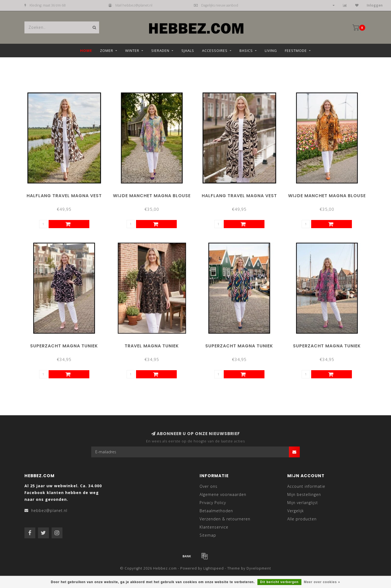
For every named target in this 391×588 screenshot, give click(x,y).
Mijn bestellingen (304, 494)
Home (86, 51)
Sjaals (188, 51)
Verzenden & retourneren (225, 519)
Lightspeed (214, 568)
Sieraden (160, 51)
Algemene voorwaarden (223, 494)
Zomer (107, 51)
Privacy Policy (213, 503)
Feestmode (296, 51)
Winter (132, 51)
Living (271, 51)
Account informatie (306, 486)
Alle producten (302, 519)
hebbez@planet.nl (49, 510)
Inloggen (375, 5)
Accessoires (215, 51)
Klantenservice (214, 527)
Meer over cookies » (322, 582)
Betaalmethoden (216, 511)
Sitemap (208, 535)
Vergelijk (296, 511)
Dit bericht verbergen (279, 582)
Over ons (209, 486)
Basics (246, 51)
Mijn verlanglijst (303, 503)
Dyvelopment (259, 568)
